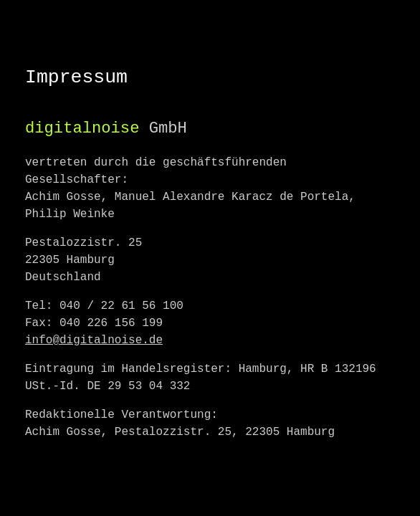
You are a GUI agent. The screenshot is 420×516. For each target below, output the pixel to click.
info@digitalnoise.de (94, 340)
